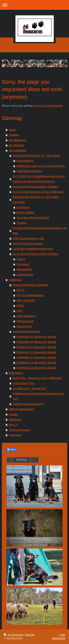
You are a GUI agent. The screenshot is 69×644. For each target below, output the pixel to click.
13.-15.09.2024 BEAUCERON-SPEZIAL (36, 254)
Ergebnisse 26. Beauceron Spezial (36, 337)
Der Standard (16, 145)
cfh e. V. (13, 425)
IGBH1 (20, 306)
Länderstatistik (25, 275)
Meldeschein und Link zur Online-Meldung (41, 166)
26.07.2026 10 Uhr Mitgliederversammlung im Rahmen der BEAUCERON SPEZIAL (39, 179)
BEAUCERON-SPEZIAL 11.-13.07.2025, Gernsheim (36, 200)
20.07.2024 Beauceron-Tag (28, 238)
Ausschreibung (25, 161)
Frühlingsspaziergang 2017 (28, 404)
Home (12, 130)
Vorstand (14, 135)
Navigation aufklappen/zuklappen (34, 5)
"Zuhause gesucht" (20, 430)
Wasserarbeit (24, 326)
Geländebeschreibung (29, 171)
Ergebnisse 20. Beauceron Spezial (36, 357)
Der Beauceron (17, 140)
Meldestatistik (24, 269)
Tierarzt (21, 259)
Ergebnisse (23, 207)
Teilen (11, 450)
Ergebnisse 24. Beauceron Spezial (36, 347)
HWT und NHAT (26, 300)
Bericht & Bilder (25, 213)
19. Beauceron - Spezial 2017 (30, 388)
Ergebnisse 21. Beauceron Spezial (36, 352)
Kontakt (13, 414)
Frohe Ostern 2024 (24, 383)
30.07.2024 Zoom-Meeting (28, 244)
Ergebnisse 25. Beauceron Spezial (36, 342)
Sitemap (30, 635)
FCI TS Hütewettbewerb (30, 295)
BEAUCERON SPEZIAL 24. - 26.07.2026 (36, 156)
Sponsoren (23, 264)
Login (62, 635)
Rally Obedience (26, 316)
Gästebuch (15, 419)
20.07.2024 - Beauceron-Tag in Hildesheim (37, 378)
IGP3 (20, 311)
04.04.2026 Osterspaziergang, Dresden (35, 187)
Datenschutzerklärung (21, 409)
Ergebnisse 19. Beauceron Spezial (36, 363)
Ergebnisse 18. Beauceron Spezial (36, 368)
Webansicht (59, 638)
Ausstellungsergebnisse (26, 332)
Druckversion (14, 635)
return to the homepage (49, 106)
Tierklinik (22, 223)
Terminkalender (18, 150)
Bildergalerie (16, 373)
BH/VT (20, 290)
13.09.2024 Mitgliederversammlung (33, 249)
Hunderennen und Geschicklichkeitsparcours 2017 (38, 396)
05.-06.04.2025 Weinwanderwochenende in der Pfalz (40, 231)
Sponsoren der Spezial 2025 (33, 218)
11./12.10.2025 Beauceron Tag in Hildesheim (38, 192)
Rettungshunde (25, 321)
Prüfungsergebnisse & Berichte (30, 285)
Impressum (15, 435)
